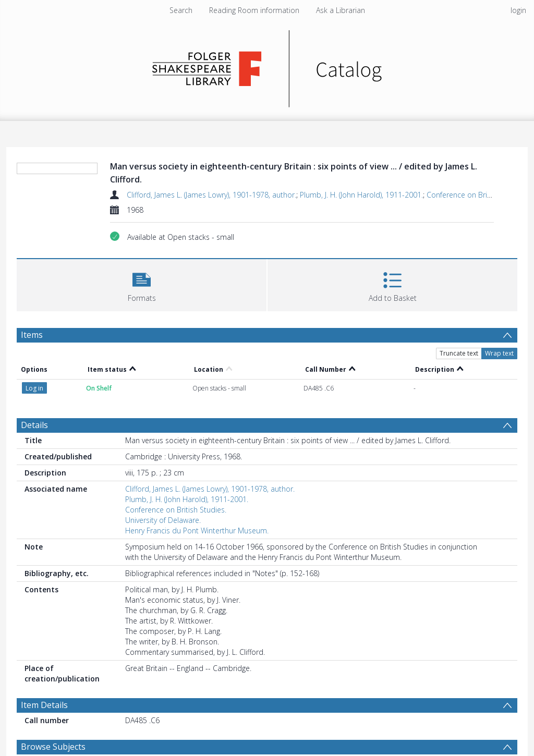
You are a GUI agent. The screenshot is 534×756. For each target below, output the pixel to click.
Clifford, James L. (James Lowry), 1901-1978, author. (211, 195)
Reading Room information (254, 10)
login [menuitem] (518, 10)
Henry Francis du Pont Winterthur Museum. (197, 531)
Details (34, 425)
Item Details (44, 705)
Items (32, 335)
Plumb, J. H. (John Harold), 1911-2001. (361, 195)
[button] (142, 284)
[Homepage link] (267, 66)
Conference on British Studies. (477, 195)
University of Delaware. (163, 520)
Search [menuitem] (181, 10)
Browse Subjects (53, 747)
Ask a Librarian (341, 10)
